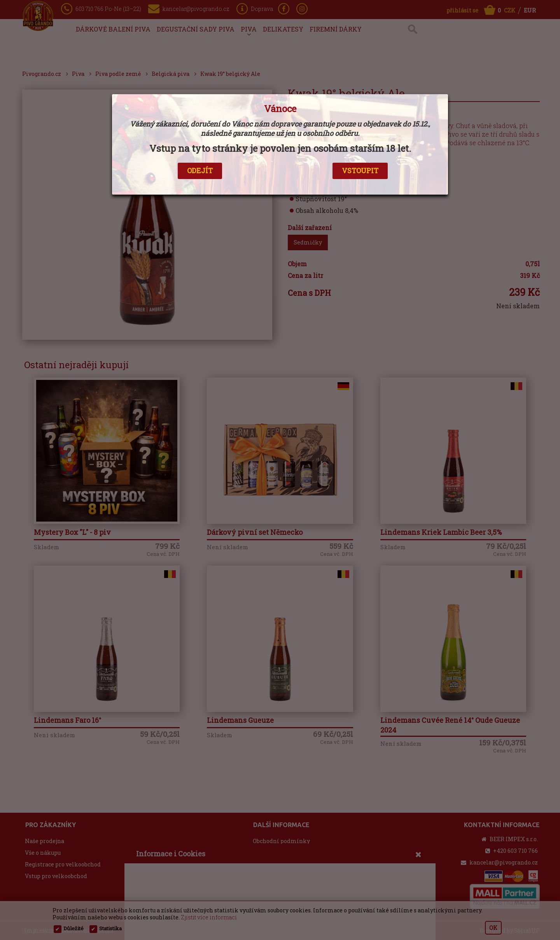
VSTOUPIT (360, 170)
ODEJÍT (200, 170)
